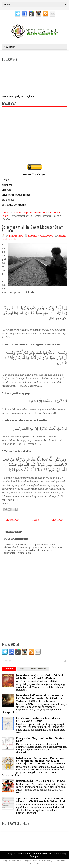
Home (5, 180)
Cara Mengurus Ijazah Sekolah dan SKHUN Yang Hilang (38, 719)
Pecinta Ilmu (17, 861)
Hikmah (17, 213)
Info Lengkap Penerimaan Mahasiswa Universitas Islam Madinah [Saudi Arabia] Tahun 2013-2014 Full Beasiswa (40, 761)
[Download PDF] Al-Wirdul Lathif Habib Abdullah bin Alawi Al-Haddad (41, 677)
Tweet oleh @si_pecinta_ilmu (18, 96)
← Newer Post (11, 520)
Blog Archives (39, 669)
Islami (38, 213)
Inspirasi (28, 213)
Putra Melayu (47, 861)
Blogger (41, 174)
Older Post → (59, 520)
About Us (7, 185)
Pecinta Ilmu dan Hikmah (37, 854)
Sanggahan (8, 200)
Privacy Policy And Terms (16, 195)
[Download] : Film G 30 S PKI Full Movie (40, 781)
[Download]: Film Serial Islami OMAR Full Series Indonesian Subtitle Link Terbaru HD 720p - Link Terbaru (40, 698)
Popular (9, 669)
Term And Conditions (14, 205)
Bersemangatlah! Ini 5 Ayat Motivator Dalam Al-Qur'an (33, 229)
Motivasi (47, 213)
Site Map (7, 190)
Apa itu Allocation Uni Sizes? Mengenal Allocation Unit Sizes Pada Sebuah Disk (41, 800)
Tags (22, 669)
